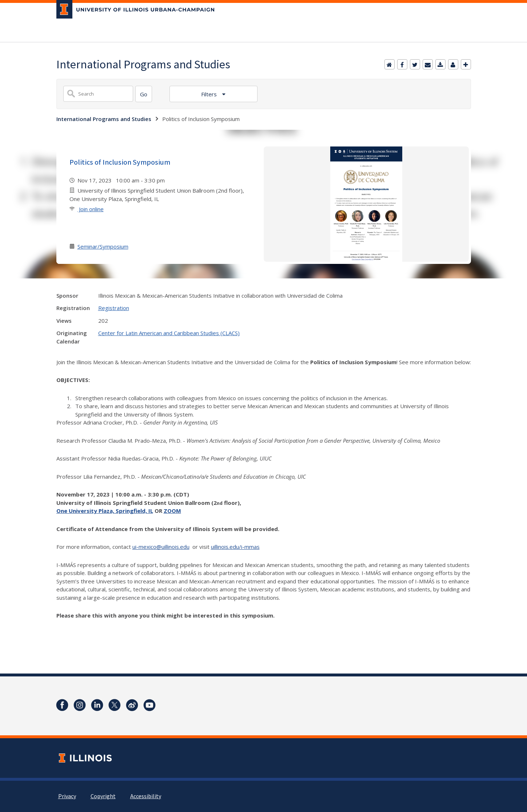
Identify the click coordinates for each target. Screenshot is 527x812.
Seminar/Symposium (103, 246)
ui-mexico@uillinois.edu (161, 547)
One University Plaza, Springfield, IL (105, 511)
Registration (114, 308)
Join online (91, 209)
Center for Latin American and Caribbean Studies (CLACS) (169, 333)
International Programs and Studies (104, 119)
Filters (210, 94)
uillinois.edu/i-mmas (235, 547)
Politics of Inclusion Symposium (120, 162)
